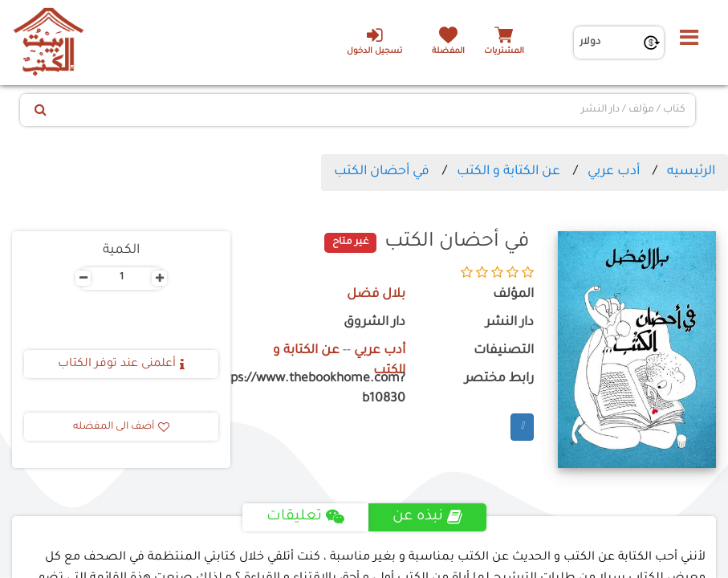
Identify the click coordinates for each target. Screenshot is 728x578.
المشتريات (504, 52)
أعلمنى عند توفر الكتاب (121, 364)
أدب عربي (614, 172)
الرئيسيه (691, 172)
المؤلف (513, 295)
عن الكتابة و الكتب (508, 172)
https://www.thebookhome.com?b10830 (330, 389)
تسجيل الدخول (374, 41)
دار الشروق (374, 323)
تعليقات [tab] (305, 517)
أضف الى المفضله (121, 427)
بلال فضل (376, 295)
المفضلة (448, 52)
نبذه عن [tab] (427, 517)
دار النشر (510, 323)
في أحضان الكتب (382, 172)
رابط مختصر (499, 379)
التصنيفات (504, 351)
